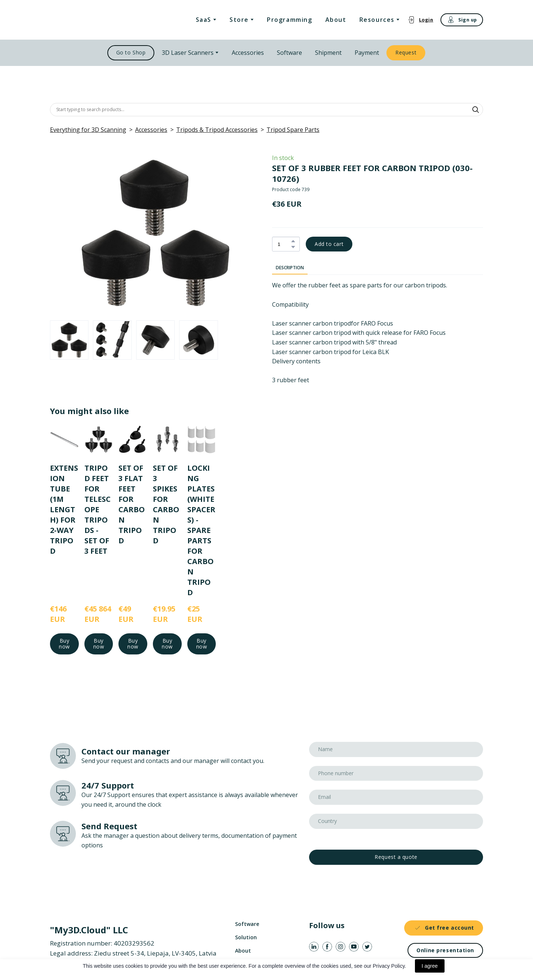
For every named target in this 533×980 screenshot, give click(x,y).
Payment (367, 53)
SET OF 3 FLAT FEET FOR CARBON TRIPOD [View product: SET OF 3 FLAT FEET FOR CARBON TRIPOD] (132, 504)
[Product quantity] (284, 244)
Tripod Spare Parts (293, 130)
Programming (290, 20)
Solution (246, 937)
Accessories (248, 53)
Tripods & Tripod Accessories (217, 130)
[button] (420, 20)
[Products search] (266, 110)
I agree (430, 966)
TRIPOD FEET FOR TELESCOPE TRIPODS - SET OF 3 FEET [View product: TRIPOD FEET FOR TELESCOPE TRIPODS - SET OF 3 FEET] (98, 509)
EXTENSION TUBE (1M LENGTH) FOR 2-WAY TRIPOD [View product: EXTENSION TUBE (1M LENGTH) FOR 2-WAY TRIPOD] (64, 509)
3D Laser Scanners (188, 53)
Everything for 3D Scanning (88, 130)
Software (289, 53)
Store (239, 20)
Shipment (328, 53)
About (336, 20)
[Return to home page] (88, 20)
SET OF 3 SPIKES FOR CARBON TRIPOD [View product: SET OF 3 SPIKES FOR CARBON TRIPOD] (166, 504)
